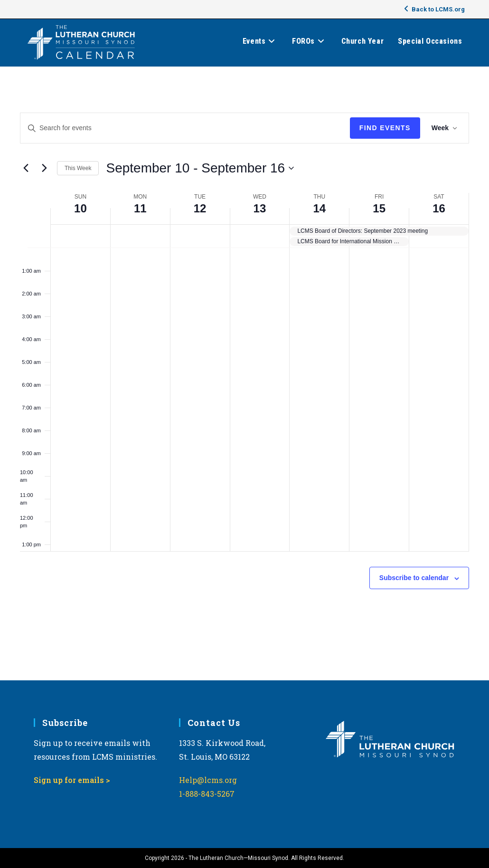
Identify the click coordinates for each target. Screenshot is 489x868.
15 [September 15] (379, 208)
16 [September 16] (439, 208)
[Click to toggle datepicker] (200, 168)
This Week (78, 168)
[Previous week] (26, 168)
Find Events (385, 128)
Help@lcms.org (208, 780)
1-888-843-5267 (207, 794)
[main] (244, 374)
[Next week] (44, 168)
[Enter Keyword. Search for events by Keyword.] (185, 128)
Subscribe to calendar (414, 578)
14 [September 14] (319, 208)
